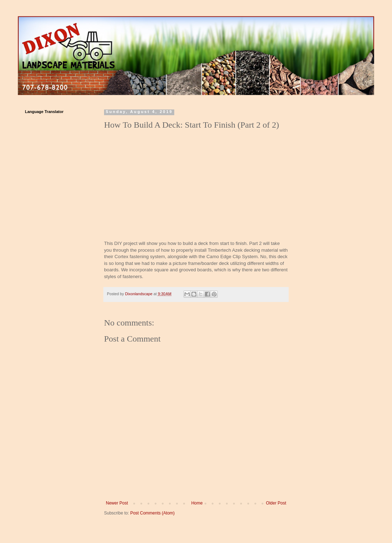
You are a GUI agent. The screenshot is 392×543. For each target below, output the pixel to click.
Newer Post (117, 503)
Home (197, 503)
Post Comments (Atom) (152, 513)
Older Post (276, 503)
